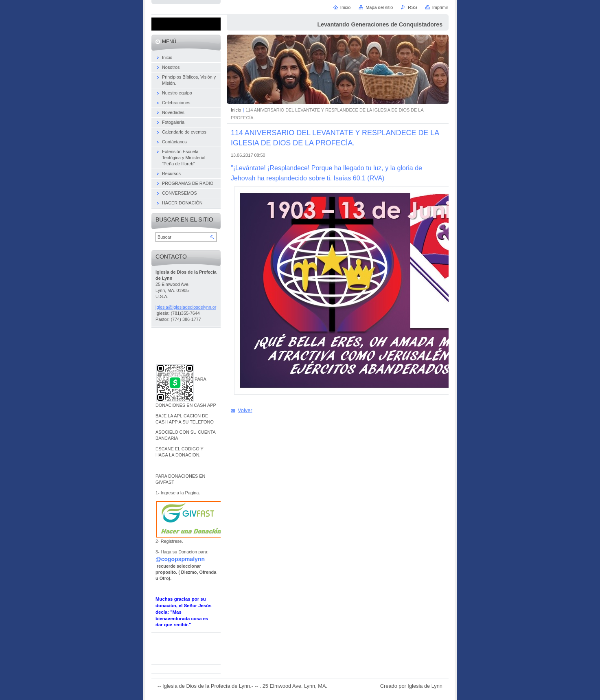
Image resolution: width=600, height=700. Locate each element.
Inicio (236, 110)
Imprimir (440, 7)
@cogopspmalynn (180, 559)
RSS (412, 7)
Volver (245, 410)
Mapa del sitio (379, 7)
